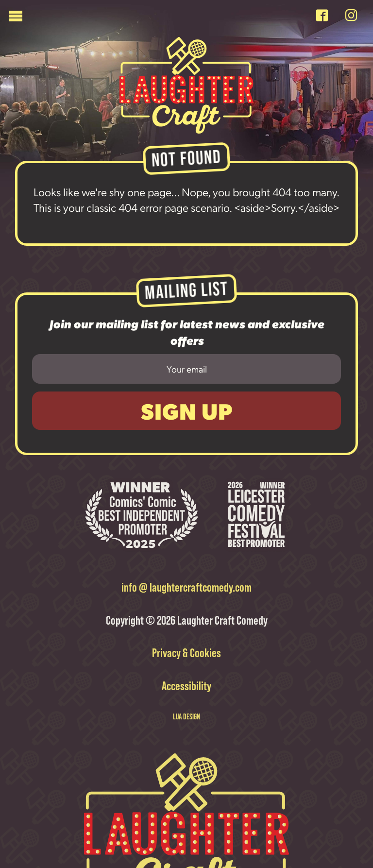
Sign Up (186, 411)
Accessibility (187, 685)
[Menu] (159, 18)
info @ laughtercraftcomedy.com (186, 587)
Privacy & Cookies (187, 652)
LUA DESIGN (186, 715)
